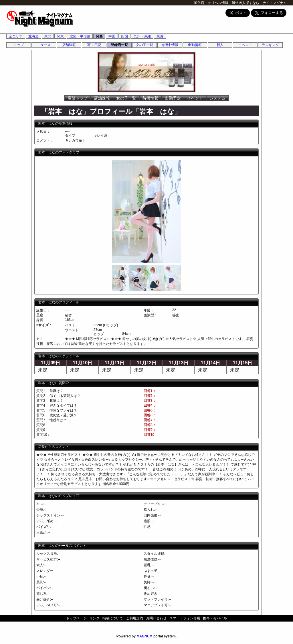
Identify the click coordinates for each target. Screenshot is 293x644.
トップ (19, 45)
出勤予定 (173, 98)
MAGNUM (144, 636)
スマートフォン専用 (185, 618)
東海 (160, 36)
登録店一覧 (119, 45)
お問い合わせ (156, 618)
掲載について (113, 618)
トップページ (76, 618)
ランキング (270, 45)
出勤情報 (195, 45)
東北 (48, 36)
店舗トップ (78, 98)
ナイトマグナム (275, 3)
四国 (124, 36)
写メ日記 (94, 45)
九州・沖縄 (142, 36)
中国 (112, 36)
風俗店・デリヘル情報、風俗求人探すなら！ (228, 3)
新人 (220, 45)
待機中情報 (170, 45)
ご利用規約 (134, 618)
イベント (245, 45)
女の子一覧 (144, 45)
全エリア (16, 36)
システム (217, 98)
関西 (99, 36)
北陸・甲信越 (80, 36)
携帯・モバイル (215, 618)
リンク (94, 618)
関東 (60, 36)
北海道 (33, 36)
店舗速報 (69, 45)
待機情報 (151, 98)
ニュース (44, 45)
